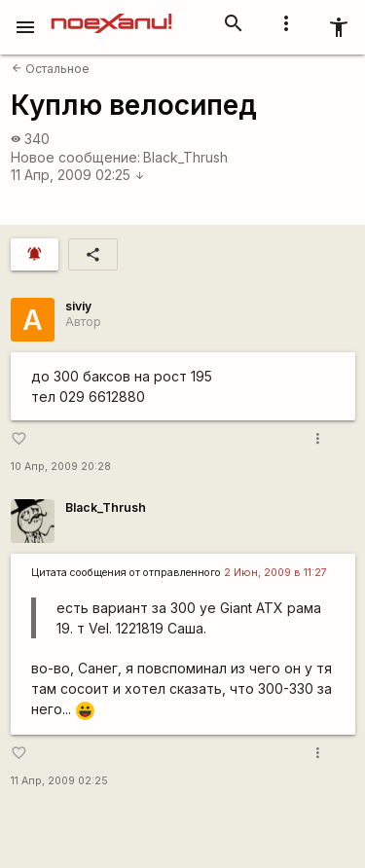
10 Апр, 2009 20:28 (61, 467)
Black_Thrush (185, 157)
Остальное (51, 69)
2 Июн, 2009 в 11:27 (275, 573)
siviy (78, 306)
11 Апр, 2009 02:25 (78, 175)
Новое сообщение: (75, 157)
